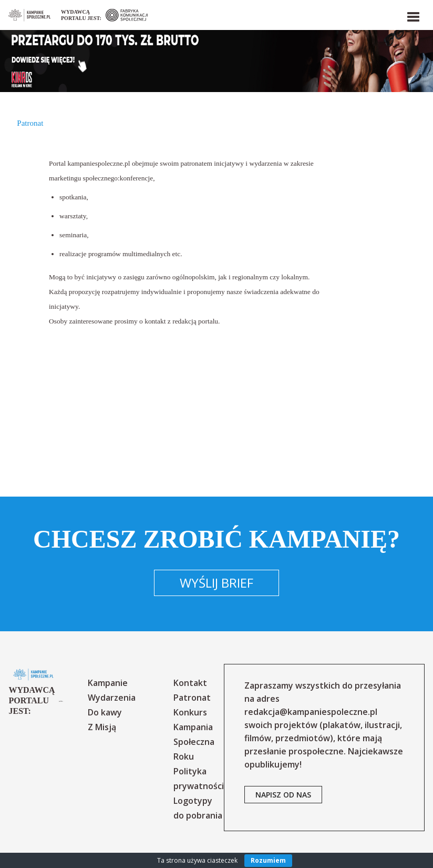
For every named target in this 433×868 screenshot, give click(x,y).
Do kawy (105, 712)
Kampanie (108, 683)
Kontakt (190, 683)
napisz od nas (283, 795)
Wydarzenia (112, 698)
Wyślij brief (217, 583)
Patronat (192, 698)
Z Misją (102, 727)
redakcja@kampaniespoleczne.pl (311, 712)
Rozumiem (268, 860)
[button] (413, 15)
